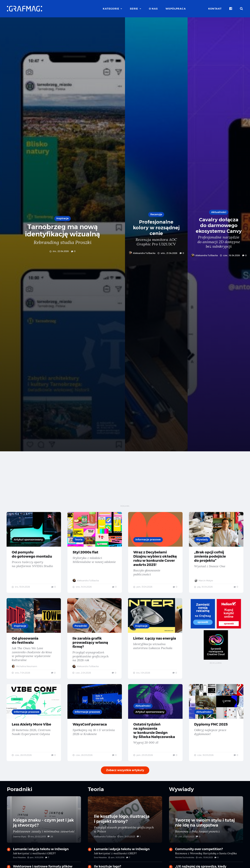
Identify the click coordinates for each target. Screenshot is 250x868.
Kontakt (215, 9)
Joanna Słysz (20, 842)
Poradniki (81, 632)
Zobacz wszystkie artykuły (125, 779)
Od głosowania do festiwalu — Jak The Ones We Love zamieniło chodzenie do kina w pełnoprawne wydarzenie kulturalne (34, 644)
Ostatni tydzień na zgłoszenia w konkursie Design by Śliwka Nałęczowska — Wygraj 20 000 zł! (155, 730)
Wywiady (203, 540)
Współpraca (176, 9)
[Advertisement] (125, 481)
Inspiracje (63, 218)
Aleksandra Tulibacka (142, 253)
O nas (153, 9)
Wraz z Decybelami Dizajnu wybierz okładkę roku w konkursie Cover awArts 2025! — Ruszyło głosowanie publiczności (155, 554)
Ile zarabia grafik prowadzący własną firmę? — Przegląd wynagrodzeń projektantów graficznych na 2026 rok (95, 644)
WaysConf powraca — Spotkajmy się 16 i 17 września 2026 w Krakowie (95, 730)
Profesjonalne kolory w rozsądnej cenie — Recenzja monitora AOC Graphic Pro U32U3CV (156, 234)
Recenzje (156, 214)
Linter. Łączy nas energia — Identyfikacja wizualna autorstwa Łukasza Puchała (155, 644)
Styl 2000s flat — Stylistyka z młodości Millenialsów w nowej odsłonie (95, 554)
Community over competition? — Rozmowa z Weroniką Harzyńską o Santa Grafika (206, 860)
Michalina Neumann (25, 672)
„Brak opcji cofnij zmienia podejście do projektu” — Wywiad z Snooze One (216, 554)
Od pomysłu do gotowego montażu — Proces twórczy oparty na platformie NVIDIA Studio (34, 554)
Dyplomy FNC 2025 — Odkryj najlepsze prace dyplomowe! (216, 730)
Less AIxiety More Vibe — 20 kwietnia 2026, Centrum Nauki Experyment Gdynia (34, 730)
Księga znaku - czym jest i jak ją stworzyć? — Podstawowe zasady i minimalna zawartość (44, 826)
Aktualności (219, 212)
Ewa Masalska (19, 862)
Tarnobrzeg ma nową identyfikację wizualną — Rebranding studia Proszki (62, 234)
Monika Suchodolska (185, 862)
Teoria (79, 540)
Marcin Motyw (204, 585)
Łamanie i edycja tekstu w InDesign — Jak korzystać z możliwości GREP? (44, 860)
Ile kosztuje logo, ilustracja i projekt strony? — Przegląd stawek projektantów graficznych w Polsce (125, 826)
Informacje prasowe (149, 540)
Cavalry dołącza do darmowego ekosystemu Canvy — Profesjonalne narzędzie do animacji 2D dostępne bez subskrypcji (219, 234)
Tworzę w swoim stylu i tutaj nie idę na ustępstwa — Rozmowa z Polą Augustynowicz (206, 826)
